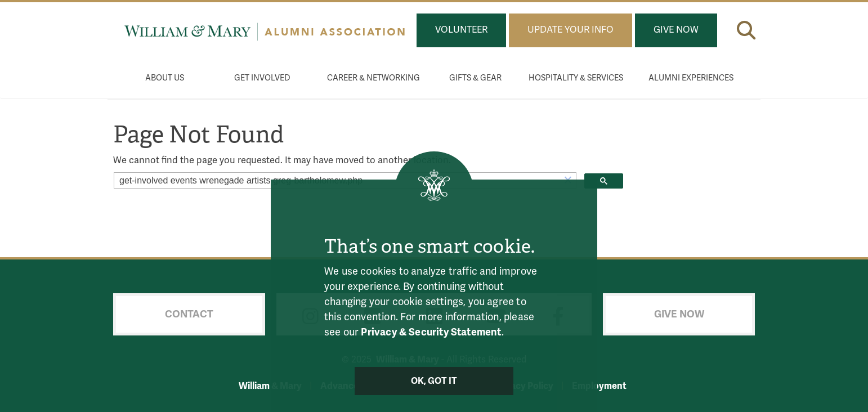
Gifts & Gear (475, 78)
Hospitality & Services (576, 78)
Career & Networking (373, 78)
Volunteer (461, 30)
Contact (189, 314)
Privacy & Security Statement (431, 332)
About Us (165, 78)
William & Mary (270, 386)
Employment (599, 386)
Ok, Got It (434, 381)
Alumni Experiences (691, 78)
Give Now (676, 30)
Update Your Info (571, 30)
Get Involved (262, 78)
